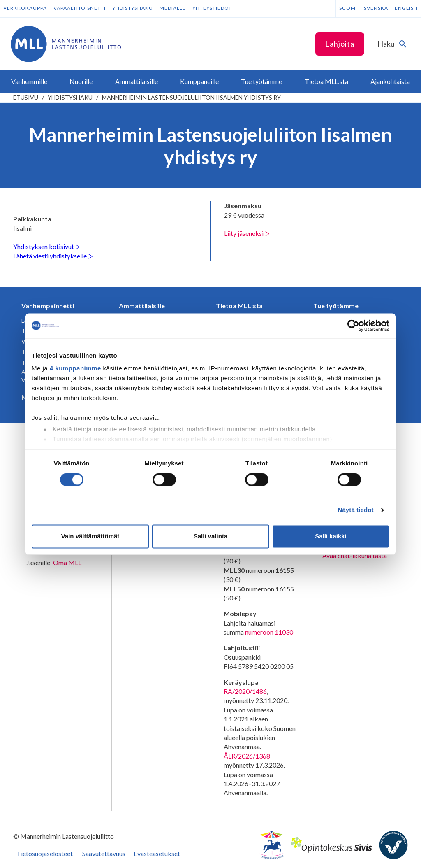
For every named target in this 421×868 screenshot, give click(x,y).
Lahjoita (340, 44)
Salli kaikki (331, 536)
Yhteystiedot (212, 8)
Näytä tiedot (356, 510)
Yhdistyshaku (133, 8)
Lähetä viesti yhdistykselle (53, 256)
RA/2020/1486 (245, 691)
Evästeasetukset (157, 853)
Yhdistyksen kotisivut (47, 246)
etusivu (26, 97)
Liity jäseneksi (247, 233)
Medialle (173, 8)
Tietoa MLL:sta (239, 306)
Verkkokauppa (25, 8)
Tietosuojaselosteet (45, 853)
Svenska (376, 8)
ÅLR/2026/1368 (247, 756)
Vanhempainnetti (48, 306)
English (406, 8)
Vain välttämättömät (90, 536)
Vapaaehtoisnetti (80, 8)
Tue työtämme (336, 306)
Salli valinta (211, 536)
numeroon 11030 (269, 632)
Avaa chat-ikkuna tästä (355, 555)
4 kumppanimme (75, 368)
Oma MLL (67, 562)
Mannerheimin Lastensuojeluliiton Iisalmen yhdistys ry (191, 97)
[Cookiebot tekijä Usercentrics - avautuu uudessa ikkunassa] (353, 326)
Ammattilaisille (142, 306)
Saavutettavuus (104, 853)
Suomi (348, 8)
